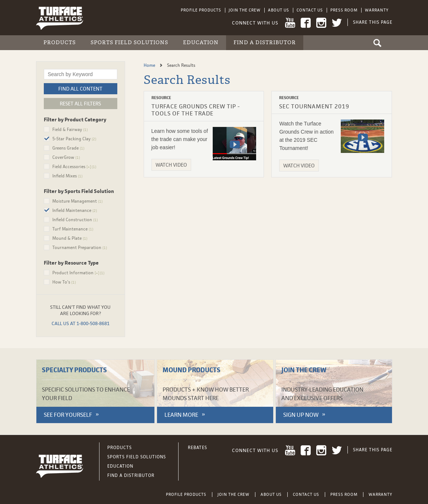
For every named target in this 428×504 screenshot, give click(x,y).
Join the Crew (245, 10)
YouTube (290, 23)
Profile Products (201, 10)
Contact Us (310, 10)
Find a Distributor (265, 42)
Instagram (321, 23)
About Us (279, 10)
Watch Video (171, 165)
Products (60, 42)
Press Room (344, 10)
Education (201, 42)
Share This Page (373, 22)
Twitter (337, 23)
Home (150, 65)
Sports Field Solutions (129, 42)
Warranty (377, 10)
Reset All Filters (80, 104)
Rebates (197, 448)
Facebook (306, 23)
